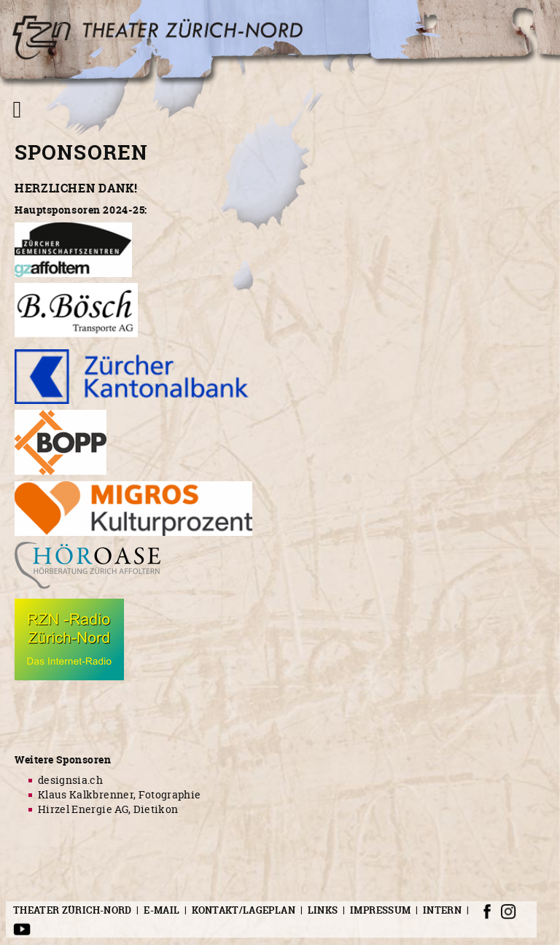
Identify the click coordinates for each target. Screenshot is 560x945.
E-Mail (162, 910)
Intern (442, 910)
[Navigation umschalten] (17, 109)
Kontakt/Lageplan (244, 910)
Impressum (380, 910)
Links (323, 910)
